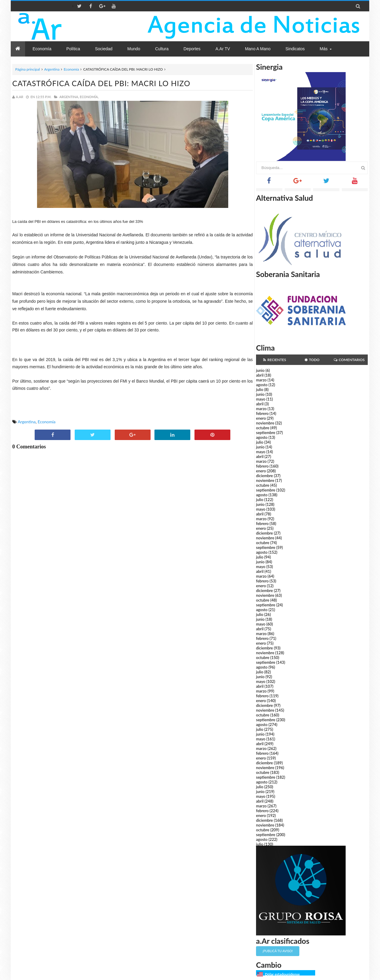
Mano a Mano (258, 49)
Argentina (52, 69)
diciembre (265, 476)
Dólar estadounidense (282, 974)
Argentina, (69, 97)
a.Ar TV (223, 49)
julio (260, 389)
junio (260, 370)
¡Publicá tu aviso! (278, 951)
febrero (262, 413)
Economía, (89, 97)
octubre (263, 428)
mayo (261, 399)
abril (260, 375)
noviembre (265, 423)
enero (261, 418)
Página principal (28, 69)
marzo (261, 380)
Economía (71, 69)
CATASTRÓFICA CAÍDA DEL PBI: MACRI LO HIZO (101, 83)
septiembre (266, 433)
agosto (262, 385)
